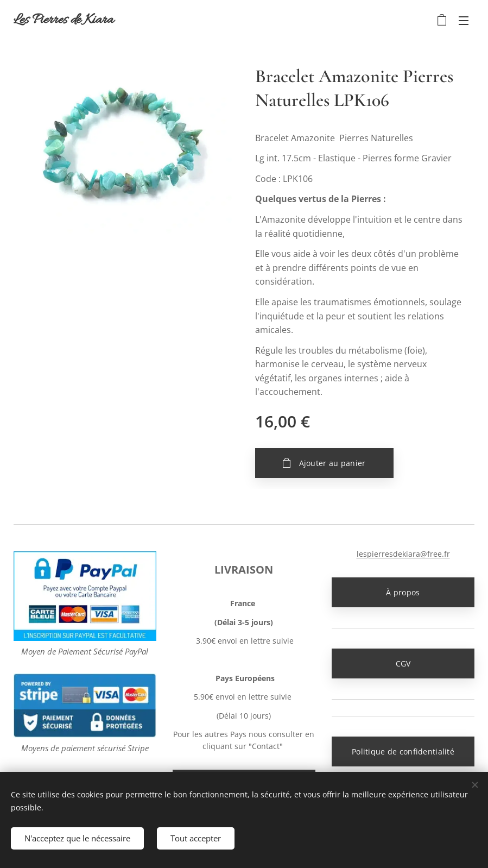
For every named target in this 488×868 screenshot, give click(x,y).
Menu (464, 21)
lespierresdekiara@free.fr (403, 554)
